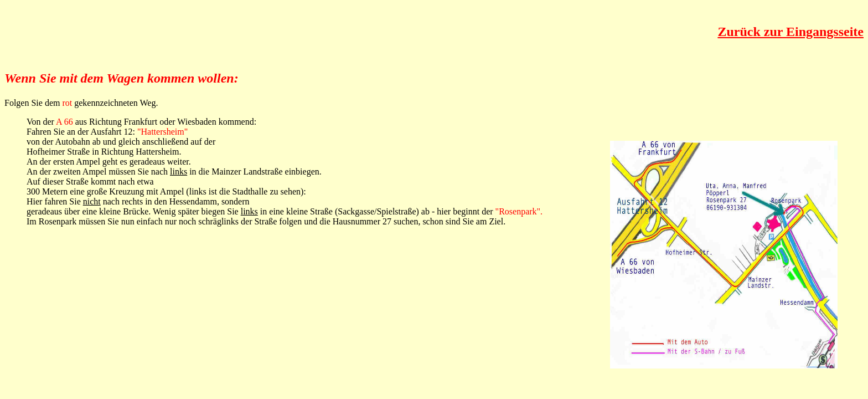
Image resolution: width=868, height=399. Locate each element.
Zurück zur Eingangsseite (790, 32)
